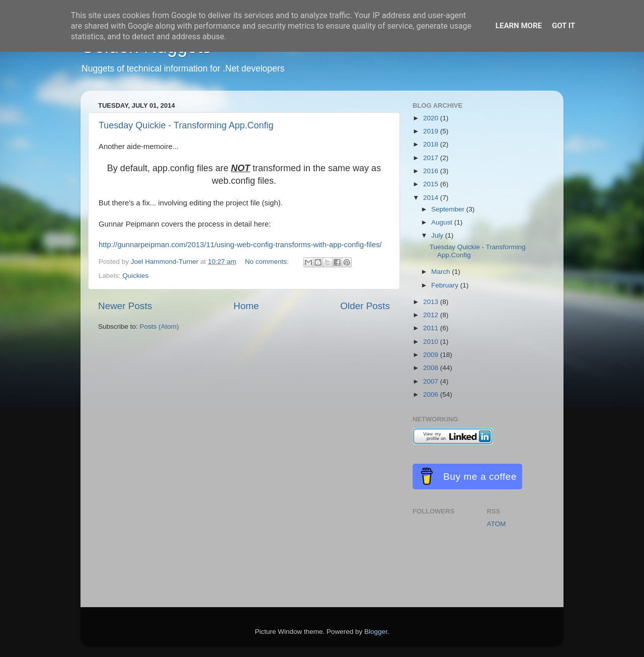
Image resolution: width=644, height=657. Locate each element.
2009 (432, 355)
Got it (563, 26)
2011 (432, 328)
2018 (432, 144)
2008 (432, 368)
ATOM (497, 524)
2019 (432, 131)
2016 (432, 171)
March (441, 272)
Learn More (519, 26)
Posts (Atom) (159, 326)
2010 (432, 342)
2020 (432, 118)
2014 (432, 198)
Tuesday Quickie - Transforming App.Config (186, 125)
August (443, 222)
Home (246, 306)
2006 (432, 394)
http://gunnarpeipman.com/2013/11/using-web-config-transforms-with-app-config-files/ (240, 245)
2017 (432, 158)
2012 (432, 315)
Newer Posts (125, 306)
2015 (432, 184)
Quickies (135, 276)
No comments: (268, 262)
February (446, 285)
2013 (432, 302)
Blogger (376, 632)
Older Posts (365, 306)
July (438, 235)
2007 (432, 381)
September (449, 209)
